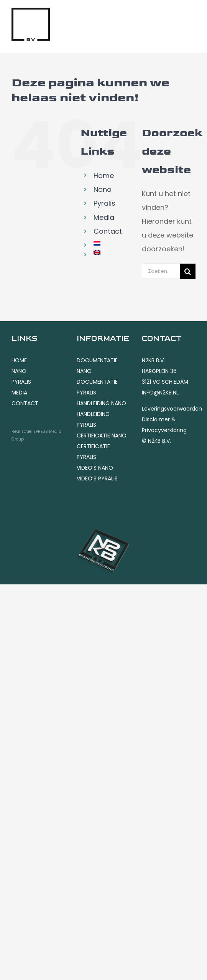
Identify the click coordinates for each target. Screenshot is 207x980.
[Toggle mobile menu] (191, 17)
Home (104, 176)
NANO (19, 371)
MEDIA (19, 393)
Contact (108, 231)
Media (104, 217)
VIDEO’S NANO (95, 468)
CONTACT (25, 403)
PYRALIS (21, 382)
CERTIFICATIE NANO (102, 436)
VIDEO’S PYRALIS (97, 478)
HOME (19, 360)
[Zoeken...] (161, 271)
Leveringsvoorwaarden (172, 409)
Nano (103, 189)
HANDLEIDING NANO (101, 403)
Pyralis (104, 203)
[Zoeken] (188, 271)
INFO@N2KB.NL (160, 393)
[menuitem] (112, 243)
